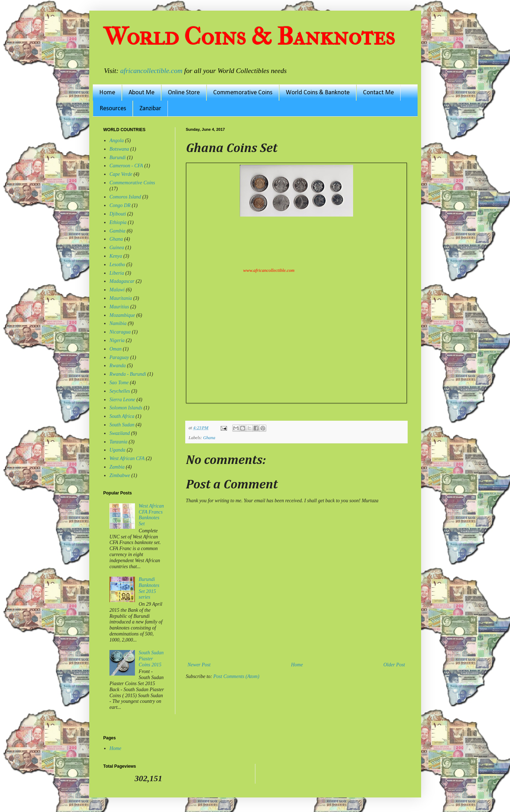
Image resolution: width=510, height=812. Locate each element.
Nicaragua (120, 332)
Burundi (118, 158)
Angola (117, 141)
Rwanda (118, 366)
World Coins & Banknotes (249, 37)
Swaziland (120, 433)
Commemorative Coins (243, 93)
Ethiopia (118, 222)
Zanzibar (150, 109)
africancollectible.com (151, 71)
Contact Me (378, 93)
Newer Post (199, 665)
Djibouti (118, 214)
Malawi (117, 290)
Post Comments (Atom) (236, 676)
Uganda (117, 450)
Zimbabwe (120, 475)
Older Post (394, 665)
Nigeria (117, 340)
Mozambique (122, 315)
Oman (115, 349)
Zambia (117, 467)
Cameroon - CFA (126, 166)
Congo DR (120, 205)
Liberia (117, 273)
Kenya (116, 256)
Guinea (117, 248)
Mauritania (121, 298)
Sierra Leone (122, 400)
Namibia (118, 323)
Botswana (119, 149)
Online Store (184, 93)
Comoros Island (125, 197)
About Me (141, 93)
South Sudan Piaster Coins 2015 (151, 659)
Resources (113, 109)
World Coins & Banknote (318, 93)
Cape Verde (121, 174)
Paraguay (119, 357)
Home (107, 93)
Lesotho (117, 265)
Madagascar (122, 281)
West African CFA (127, 458)
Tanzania (118, 442)
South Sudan (122, 425)
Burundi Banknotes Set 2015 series (149, 588)
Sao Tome (119, 383)
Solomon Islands (126, 408)
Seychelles (120, 391)
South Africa (122, 416)
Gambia (117, 231)
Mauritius (119, 307)
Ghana (209, 438)
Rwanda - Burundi (128, 374)
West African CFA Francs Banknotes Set (151, 515)
